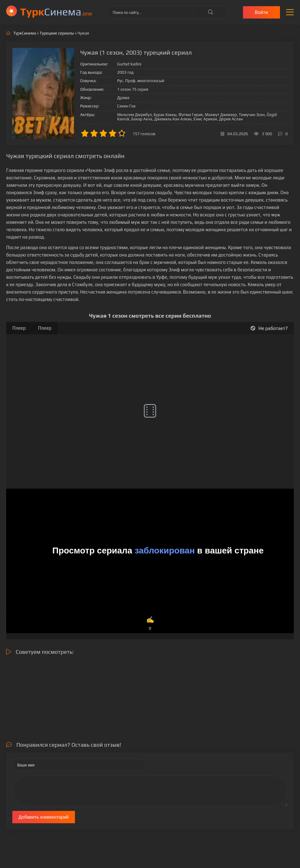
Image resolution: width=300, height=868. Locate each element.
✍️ (150, 624)
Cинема (56, 12)
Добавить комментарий (44, 817)
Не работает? (269, 328)
